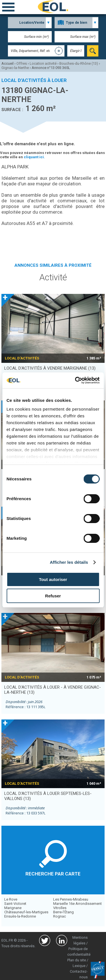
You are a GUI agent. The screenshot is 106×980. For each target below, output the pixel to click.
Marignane (13, 908)
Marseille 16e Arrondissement (77, 904)
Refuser (53, 596)
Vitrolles (60, 908)
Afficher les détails (69, 562)
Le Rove (11, 899)
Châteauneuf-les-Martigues (26, 912)
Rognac (60, 916)
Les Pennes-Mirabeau (71, 899)
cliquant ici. (34, 157)
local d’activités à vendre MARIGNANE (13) (50, 368)
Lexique (79, 966)
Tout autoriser (53, 579)
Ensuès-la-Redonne (20, 916)
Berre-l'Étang (63, 912)
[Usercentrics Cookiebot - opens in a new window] (75, 380)
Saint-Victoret (15, 904)
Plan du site (77, 960)
